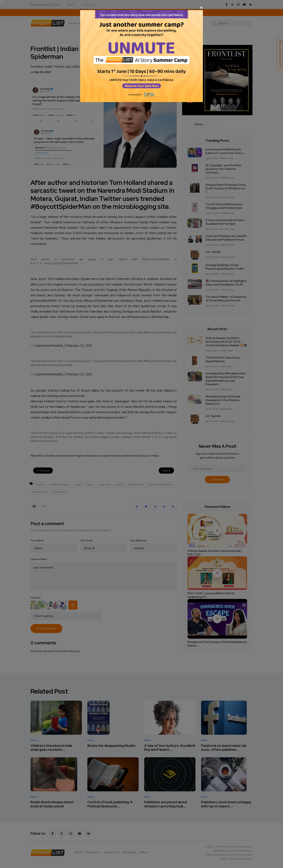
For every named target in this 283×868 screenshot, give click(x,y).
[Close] (141, 8)
